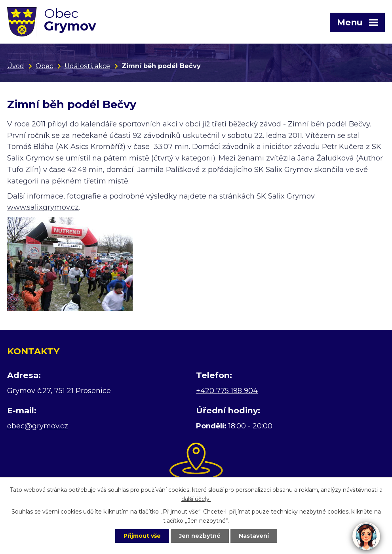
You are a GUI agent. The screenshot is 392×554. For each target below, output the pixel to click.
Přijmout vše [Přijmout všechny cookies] (142, 536)
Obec (44, 66)
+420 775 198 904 (227, 391)
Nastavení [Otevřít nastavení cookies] (254, 536)
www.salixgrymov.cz (43, 207)
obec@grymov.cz (38, 426)
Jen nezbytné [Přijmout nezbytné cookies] (200, 536)
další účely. (196, 499)
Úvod (16, 66)
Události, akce (87, 66)
